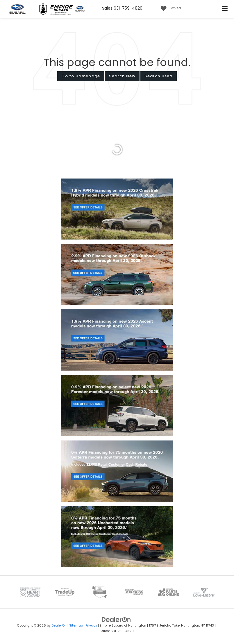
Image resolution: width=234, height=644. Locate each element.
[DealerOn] (116, 619)
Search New (122, 76)
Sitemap (76, 625)
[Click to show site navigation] (225, 9)
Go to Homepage (81, 76)
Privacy (91, 625)
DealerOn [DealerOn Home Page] (59, 625)
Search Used (158, 76)
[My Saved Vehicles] (169, 8)
